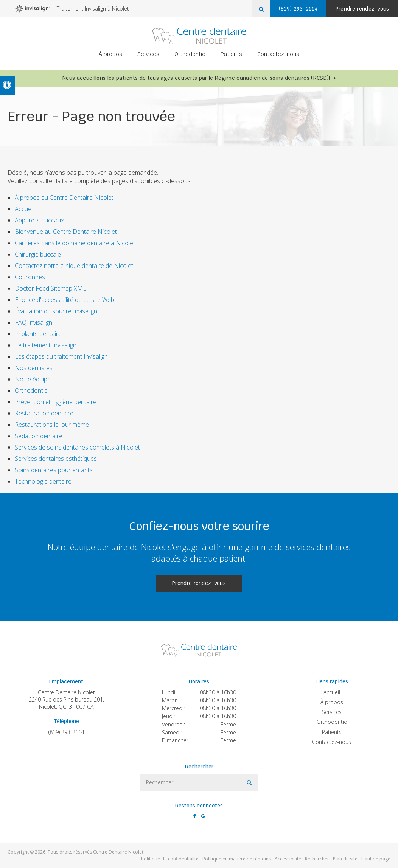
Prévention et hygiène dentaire (56, 402)
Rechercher (317, 859)
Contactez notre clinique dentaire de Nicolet (75, 266)
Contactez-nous (278, 55)
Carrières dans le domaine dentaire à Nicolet (75, 243)
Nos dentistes (34, 368)
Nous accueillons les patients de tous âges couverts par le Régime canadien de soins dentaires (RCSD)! (196, 78)
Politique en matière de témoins (237, 859)
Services (332, 712)
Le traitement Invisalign (46, 345)
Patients (231, 55)
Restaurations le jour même (52, 425)
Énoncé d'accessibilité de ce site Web (65, 300)
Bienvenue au (66, 232)
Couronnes (30, 277)
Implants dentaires (40, 334)
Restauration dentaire (44, 413)
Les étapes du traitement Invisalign (61, 356)
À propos (332, 702)
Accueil (24, 209)
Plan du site (345, 859)
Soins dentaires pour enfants (54, 470)
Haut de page (376, 859)
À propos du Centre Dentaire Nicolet (64, 198)
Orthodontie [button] (190, 55)
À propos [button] (110, 55)
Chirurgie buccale (38, 254)
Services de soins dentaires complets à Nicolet (77, 447)
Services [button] (148, 55)
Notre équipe (33, 379)
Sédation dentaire (39, 436)
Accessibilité (288, 859)
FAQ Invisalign (33, 322)
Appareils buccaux (39, 220)
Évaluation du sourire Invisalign (56, 311)
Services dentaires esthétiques (56, 459)
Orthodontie (31, 390)
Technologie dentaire (43, 481)
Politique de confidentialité (170, 859)
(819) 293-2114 (66, 732)
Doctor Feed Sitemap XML (51, 288)
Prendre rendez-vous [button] (361, 9)
